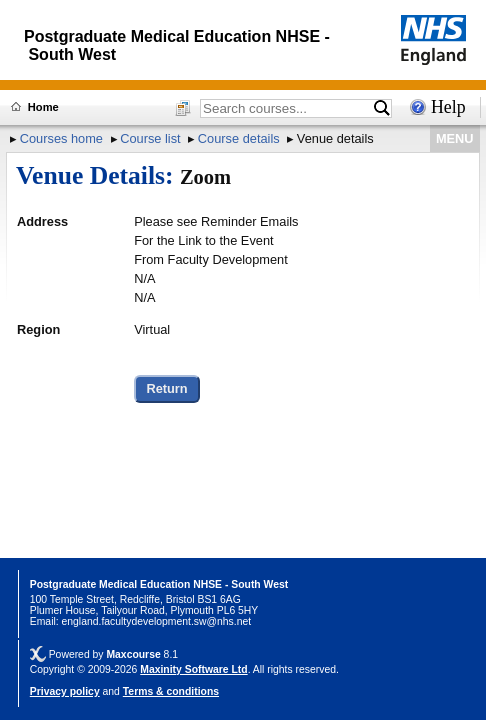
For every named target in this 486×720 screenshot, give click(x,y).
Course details (239, 138)
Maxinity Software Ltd (193, 669)
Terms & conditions (171, 691)
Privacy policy (65, 691)
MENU (455, 138)
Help (448, 107)
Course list (150, 138)
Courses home (61, 138)
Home (43, 107)
